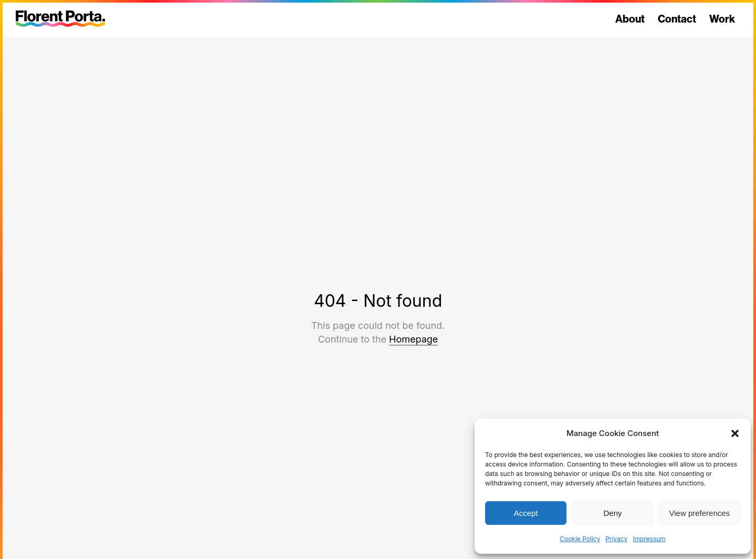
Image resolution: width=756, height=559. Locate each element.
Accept (526, 513)
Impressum (649, 539)
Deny (612, 513)
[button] (735, 433)
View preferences (700, 513)
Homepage (413, 339)
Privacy (616, 539)
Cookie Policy (580, 539)
